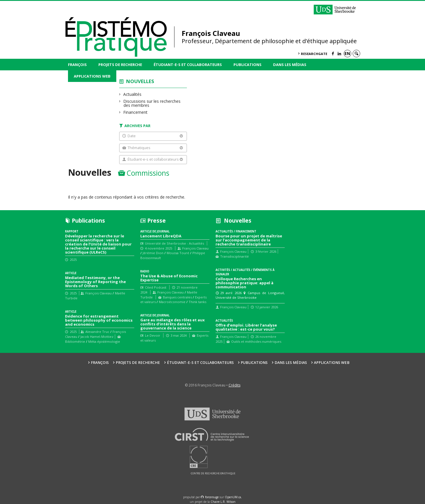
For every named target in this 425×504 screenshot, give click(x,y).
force (212, 497)
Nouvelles (140, 81)
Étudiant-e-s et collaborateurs (188, 65)
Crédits (234, 385)
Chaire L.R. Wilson (223, 502)
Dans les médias (290, 65)
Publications (248, 65)
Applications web (92, 76)
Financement (136, 112)
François (77, 65)
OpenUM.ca (233, 497)
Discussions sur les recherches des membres (152, 103)
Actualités (133, 94)
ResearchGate (314, 54)
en (347, 53)
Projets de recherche (120, 65)
